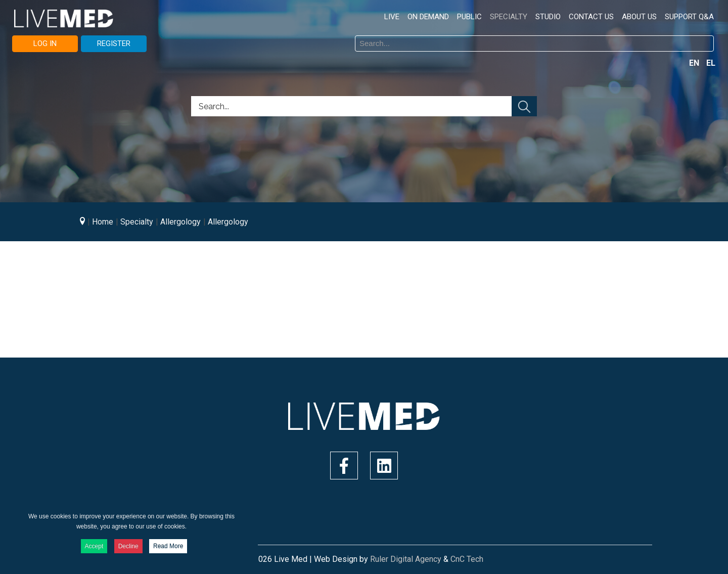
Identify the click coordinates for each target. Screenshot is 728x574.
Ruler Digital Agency (406, 559)
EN (695, 63)
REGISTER (114, 43)
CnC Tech (467, 559)
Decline (128, 546)
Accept (94, 546)
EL (711, 63)
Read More (168, 546)
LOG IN (45, 43)
